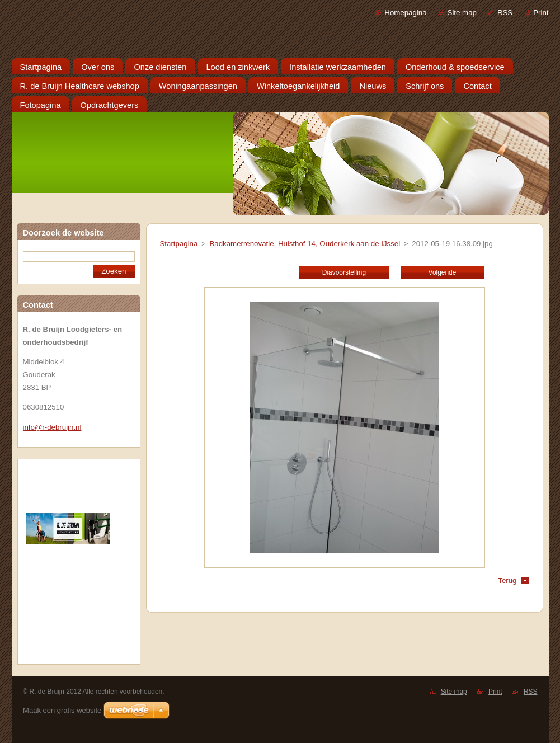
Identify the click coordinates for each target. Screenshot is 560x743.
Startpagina (179, 244)
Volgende (443, 272)
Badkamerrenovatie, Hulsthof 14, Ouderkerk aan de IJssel (305, 244)
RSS (505, 13)
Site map (462, 13)
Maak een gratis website (62, 710)
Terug (507, 580)
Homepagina (405, 13)
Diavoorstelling (344, 272)
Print (541, 13)
